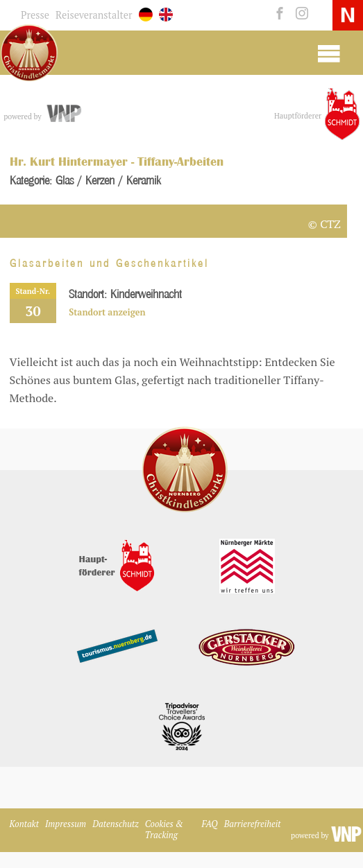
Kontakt (24, 824)
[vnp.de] (63, 114)
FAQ (210, 824)
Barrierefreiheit (253, 824)
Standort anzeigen (107, 312)
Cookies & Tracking (164, 830)
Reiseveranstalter (94, 15)
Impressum (66, 824)
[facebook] (278, 14)
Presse (35, 15)
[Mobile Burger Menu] (329, 53)
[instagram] (299, 14)
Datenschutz (116, 824)
